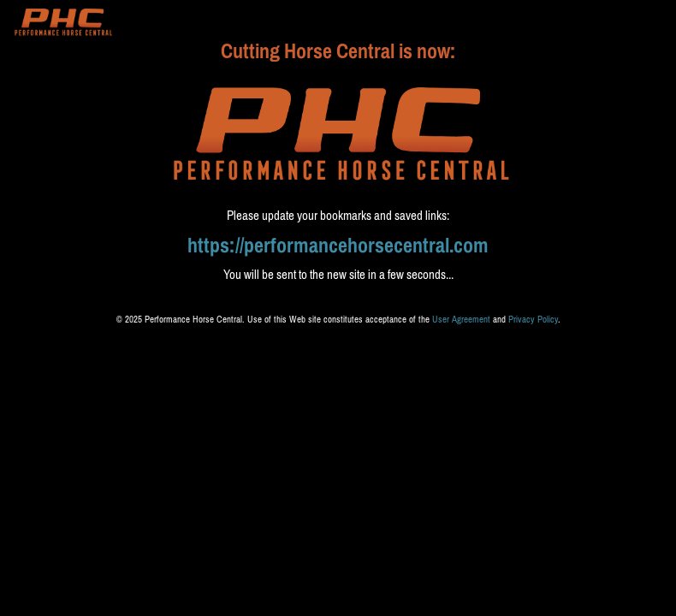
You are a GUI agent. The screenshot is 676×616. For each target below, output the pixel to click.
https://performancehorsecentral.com (338, 246)
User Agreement (461, 319)
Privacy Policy (533, 319)
